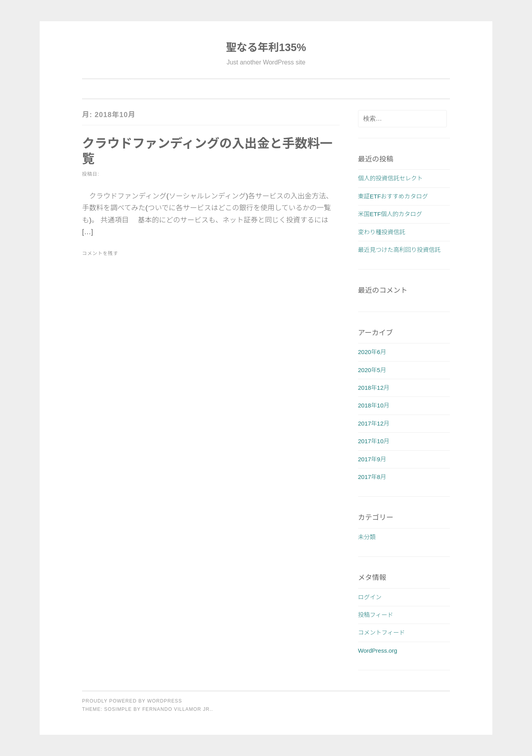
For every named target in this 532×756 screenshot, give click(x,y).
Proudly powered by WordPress (132, 701)
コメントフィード (382, 632)
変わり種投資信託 (382, 232)
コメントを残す (100, 253)
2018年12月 (374, 388)
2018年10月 (374, 405)
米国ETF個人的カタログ (390, 214)
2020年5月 (372, 370)
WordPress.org (378, 650)
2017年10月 (374, 441)
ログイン (370, 597)
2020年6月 (372, 352)
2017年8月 (372, 477)
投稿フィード (376, 615)
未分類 (367, 537)
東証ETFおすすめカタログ (393, 196)
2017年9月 (372, 459)
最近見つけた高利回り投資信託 (399, 250)
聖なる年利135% (266, 48)
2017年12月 (374, 423)
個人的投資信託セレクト (390, 178)
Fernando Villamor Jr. (177, 709)
